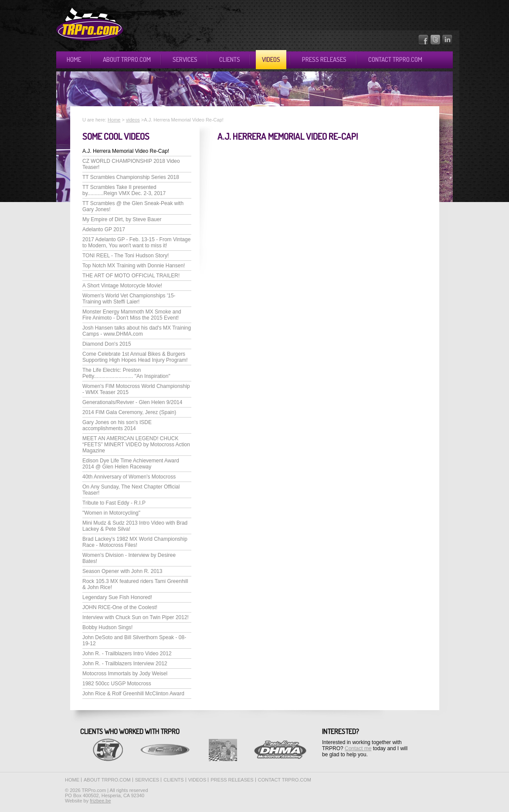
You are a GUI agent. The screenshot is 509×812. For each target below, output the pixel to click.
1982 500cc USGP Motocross (117, 684)
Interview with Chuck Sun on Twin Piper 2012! (136, 617)
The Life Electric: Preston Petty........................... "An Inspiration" (126, 373)
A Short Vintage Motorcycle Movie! (122, 286)
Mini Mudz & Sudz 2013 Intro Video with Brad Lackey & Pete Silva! (135, 526)
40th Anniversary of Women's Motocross (129, 477)
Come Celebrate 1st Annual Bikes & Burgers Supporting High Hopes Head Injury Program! (135, 357)
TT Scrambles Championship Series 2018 (131, 177)
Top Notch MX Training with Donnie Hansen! (134, 266)
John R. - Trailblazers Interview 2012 (125, 664)
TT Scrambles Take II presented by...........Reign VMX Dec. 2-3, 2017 (124, 190)
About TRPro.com (127, 59)
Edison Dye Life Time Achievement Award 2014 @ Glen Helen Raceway (131, 464)
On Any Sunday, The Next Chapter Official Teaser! (131, 490)
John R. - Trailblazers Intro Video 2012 (127, 654)
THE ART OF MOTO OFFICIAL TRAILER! (131, 276)
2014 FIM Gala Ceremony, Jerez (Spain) (129, 412)
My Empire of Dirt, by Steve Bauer (122, 219)
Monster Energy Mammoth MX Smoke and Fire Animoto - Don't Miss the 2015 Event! (132, 315)
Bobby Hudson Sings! (107, 627)
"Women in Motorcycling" (111, 513)
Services (185, 59)
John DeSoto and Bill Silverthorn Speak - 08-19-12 (134, 640)
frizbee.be (100, 801)
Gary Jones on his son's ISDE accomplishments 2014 (117, 425)
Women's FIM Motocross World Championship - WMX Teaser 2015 (136, 389)
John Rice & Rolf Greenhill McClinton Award (133, 694)
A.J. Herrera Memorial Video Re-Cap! (126, 151)
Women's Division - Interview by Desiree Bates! (129, 558)
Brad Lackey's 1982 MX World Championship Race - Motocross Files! (135, 542)
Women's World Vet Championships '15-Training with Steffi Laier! (129, 299)
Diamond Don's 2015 (107, 344)
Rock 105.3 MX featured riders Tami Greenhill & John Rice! (135, 584)
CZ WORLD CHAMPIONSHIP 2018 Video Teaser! (131, 164)
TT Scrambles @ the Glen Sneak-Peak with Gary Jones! (133, 206)
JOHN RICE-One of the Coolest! (120, 607)
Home (74, 59)
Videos (271, 59)
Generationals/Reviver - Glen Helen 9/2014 (132, 402)
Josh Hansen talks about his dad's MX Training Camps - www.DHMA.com (137, 331)
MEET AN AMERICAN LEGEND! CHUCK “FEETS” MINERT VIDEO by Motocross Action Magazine (136, 445)
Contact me (358, 748)
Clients (230, 59)
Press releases (324, 59)
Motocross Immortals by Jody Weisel (125, 674)
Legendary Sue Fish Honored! (117, 597)
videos (133, 120)
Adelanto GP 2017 (104, 229)
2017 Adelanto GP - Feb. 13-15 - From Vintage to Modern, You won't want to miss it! (136, 243)
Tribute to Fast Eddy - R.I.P (114, 503)
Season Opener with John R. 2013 (122, 571)
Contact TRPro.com (395, 59)
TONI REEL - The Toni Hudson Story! (126, 256)
